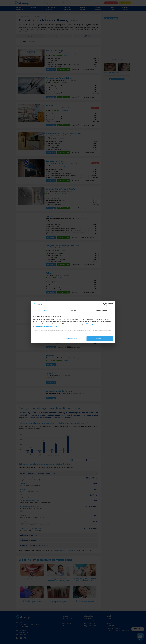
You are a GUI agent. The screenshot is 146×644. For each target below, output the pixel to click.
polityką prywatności (92, 324)
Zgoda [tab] (45, 310)
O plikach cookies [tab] (101, 310)
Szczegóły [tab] (73, 310)
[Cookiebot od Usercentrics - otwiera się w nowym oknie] (105, 304)
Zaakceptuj (100, 339)
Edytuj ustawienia (73, 339)
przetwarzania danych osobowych (45, 326)
